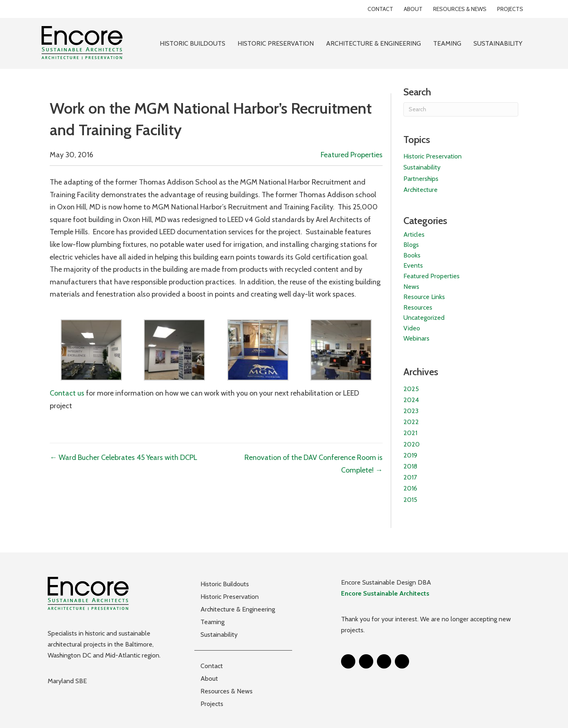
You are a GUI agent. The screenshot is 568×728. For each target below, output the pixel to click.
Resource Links (424, 297)
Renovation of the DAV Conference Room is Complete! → (314, 464)
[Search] (461, 109)
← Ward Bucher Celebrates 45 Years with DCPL (123, 457)
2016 (410, 488)
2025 (411, 389)
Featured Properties (352, 155)
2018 (410, 466)
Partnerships (421, 179)
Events (413, 265)
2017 (410, 477)
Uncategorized (424, 318)
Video (412, 328)
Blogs (411, 245)
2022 (411, 422)
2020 (412, 444)
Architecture (420, 190)
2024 (411, 400)
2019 (410, 455)
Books (412, 255)
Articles (414, 234)
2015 (410, 500)
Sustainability (422, 167)
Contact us (67, 393)
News (411, 287)
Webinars (416, 338)
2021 (410, 433)
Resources (418, 307)
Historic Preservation (433, 156)
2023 (411, 411)
